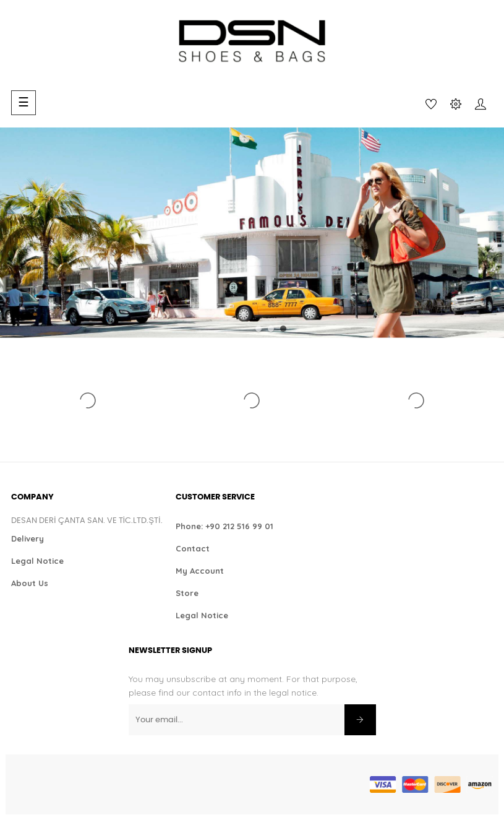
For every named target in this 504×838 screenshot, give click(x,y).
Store (187, 593)
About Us (30, 583)
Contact (193, 548)
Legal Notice (37, 561)
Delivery (28, 538)
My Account (200, 571)
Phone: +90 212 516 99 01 (224, 526)
